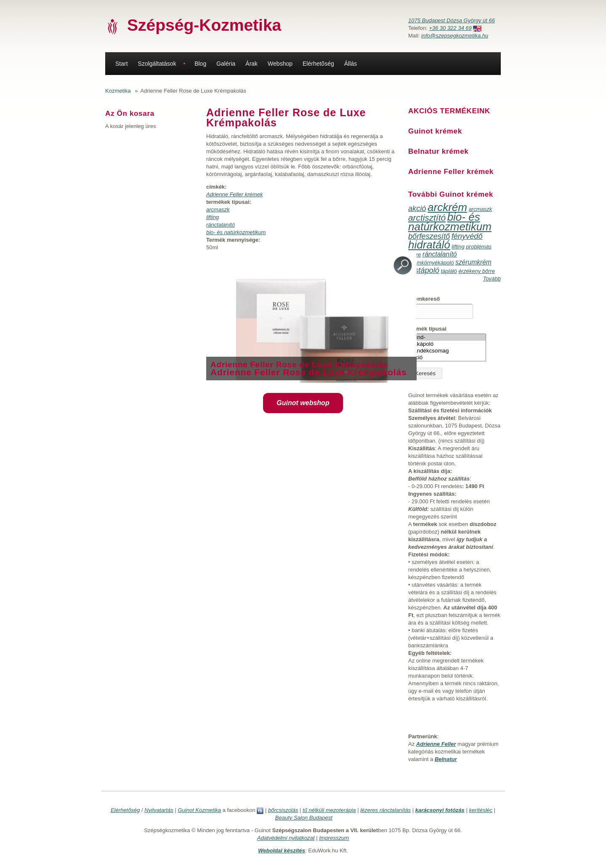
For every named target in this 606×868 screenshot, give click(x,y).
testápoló (424, 270)
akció (417, 208)
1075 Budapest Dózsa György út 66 (452, 20)
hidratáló (429, 245)
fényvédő (467, 236)
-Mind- (447, 337)
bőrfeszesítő (429, 236)
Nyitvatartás (159, 810)
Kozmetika (118, 91)
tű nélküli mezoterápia (329, 810)
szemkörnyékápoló (431, 263)
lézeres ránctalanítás (385, 810)
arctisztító (427, 218)
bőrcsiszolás (283, 810)
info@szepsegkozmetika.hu (455, 36)
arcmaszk (218, 210)
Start (122, 64)
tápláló (449, 271)
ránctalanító (221, 225)
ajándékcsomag (447, 351)
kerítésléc (481, 810)
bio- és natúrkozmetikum (236, 232)
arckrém (447, 207)
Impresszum (334, 838)
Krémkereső (424, 299)
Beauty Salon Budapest (304, 818)
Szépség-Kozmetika (204, 25)
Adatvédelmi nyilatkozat (286, 838)
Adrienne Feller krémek (234, 194)
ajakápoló (447, 344)
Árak (251, 64)
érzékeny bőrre (477, 271)
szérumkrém (473, 262)
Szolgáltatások (157, 64)
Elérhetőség (318, 64)
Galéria (226, 64)
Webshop (280, 64)
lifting (213, 217)
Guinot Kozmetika (199, 810)
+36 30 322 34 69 (450, 28)
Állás (351, 64)
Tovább (492, 279)
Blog (200, 64)
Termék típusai (427, 329)
